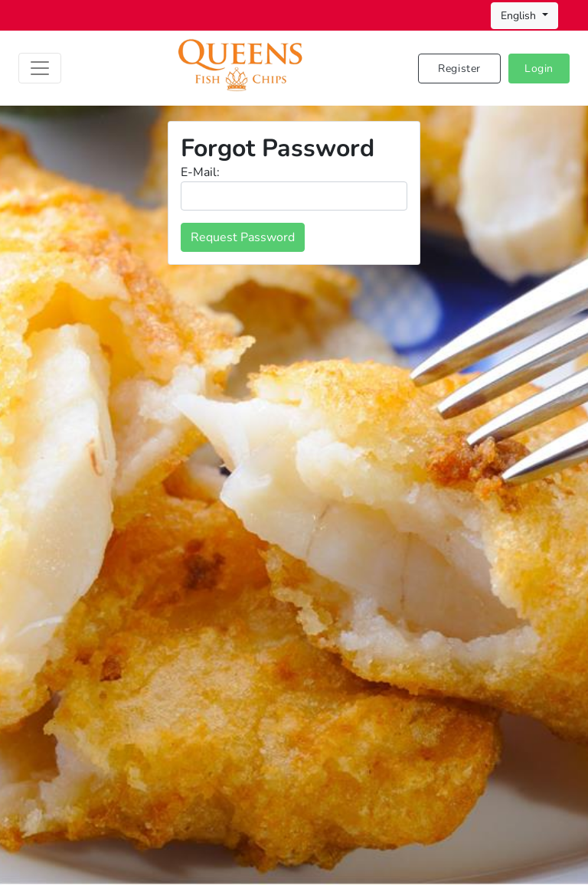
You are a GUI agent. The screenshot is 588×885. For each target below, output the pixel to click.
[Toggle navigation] (40, 68)
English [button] (520, 16)
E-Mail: (200, 172)
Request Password (243, 237)
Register (459, 69)
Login (539, 69)
